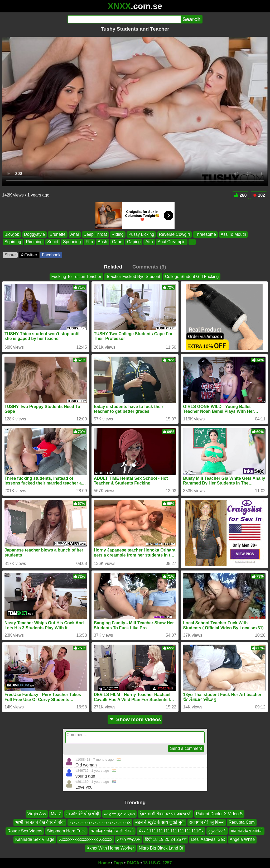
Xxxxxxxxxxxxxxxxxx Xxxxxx (86, 839)
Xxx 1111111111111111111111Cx (171, 831)
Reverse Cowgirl (174, 234)
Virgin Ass (37, 814)
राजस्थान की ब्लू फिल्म (207, 823)
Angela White (242, 839)
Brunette (57, 234)
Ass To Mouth (233, 234)
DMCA (133, 863)
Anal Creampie (172, 242)
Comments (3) (149, 267)
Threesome (205, 234)
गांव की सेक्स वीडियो (247, 831)
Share (10, 255)
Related (113, 267)
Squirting (13, 242)
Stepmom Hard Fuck (66, 831)
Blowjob (12, 234)
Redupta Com (242, 823)
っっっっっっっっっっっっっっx (100, 823)
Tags (118, 863)
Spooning (72, 242)
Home (104, 863)
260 (240, 195)
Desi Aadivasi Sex (208, 839)
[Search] (124, 19)
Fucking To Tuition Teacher (76, 277)
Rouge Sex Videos (25, 831)
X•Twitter (29, 255)
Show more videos (135, 719)
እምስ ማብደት (129, 839)
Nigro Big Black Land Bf (161, 848)
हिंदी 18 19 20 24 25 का (166, 839)
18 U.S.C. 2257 (157, 863)
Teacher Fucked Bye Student (133, 277)
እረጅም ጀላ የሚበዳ (119, 814)
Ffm (89, 242)
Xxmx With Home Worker (110, 848)
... (192, 242)
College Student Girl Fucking (192, 277)
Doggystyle (34, 234)
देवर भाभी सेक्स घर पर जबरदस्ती (165, 814)
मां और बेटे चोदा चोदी (83, 814)
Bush (102, 242)
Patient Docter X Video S (220, 814)
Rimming (34, 242)
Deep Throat (95, 234)
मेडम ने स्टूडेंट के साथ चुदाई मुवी (160, 823)
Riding (117, 234)
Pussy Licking (141, 234)
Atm (149, 242)
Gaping (134, 242)
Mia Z (56, 814)
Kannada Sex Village (35, 839)
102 (259, 195)
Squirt (53, 242)
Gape (117, 242)
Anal (75, 234)
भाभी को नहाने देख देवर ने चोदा (40, 823)
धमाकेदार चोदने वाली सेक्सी (112, 831)
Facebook (51, 255)
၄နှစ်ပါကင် (217, 831)
